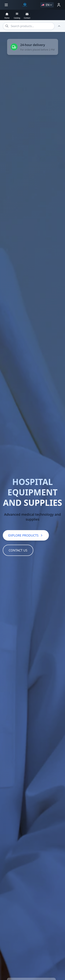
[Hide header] (59, 26)
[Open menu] (6, 5)
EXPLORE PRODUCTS (26, 515)
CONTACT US (18, 530)
